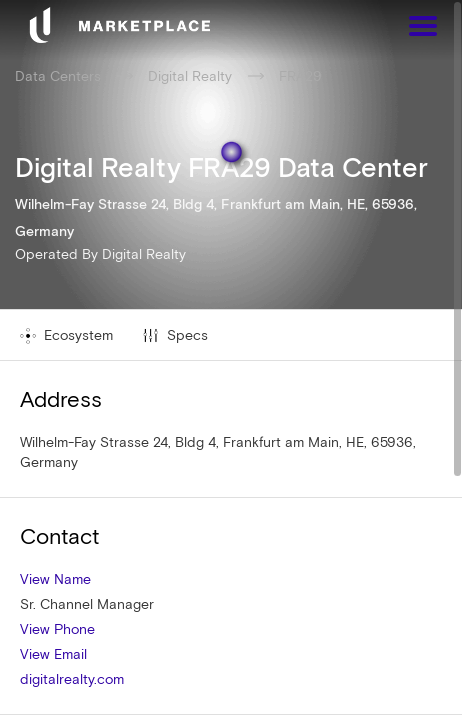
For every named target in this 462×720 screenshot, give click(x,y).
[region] (231, 360)
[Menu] (423, 28)
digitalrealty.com (72, 679)
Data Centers (58, 76)
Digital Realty (144, 254)
